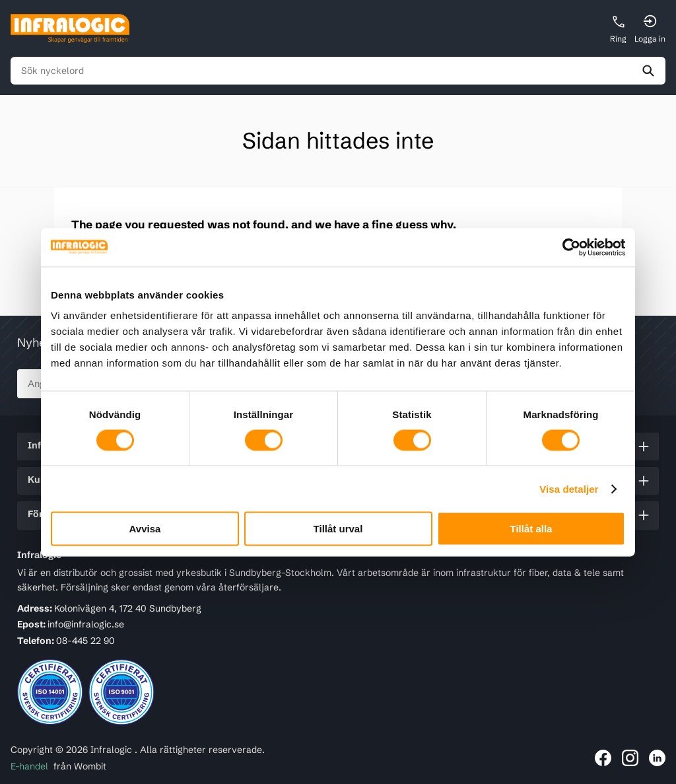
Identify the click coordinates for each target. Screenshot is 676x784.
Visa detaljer (569, 488)
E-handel (29, 766)
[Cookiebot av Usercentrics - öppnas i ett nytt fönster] (567, 247)
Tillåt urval (338, 529)
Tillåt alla (531, 529)
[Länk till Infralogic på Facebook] (603, 758)
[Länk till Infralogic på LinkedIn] (657, 758)
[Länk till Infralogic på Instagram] (630, 758)
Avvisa (145, 529)
